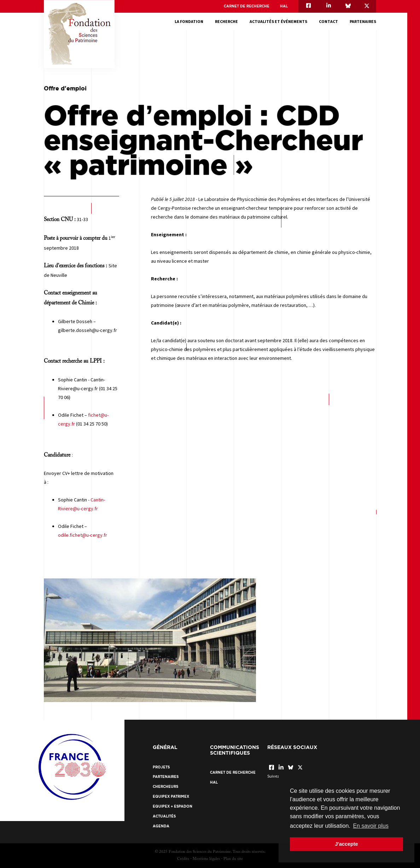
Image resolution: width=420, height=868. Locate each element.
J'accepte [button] (346, 844)
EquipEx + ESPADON (173, 806)
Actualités (164, 816)
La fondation (189, 21)
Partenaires (363, 21)
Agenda (161, 826)
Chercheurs (165, 787)
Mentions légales (206, 859)
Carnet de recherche (247, 6)
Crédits (183, 859)
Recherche (226, 21)
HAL (284, 6)
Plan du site (233, 859)
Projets (161, 767)
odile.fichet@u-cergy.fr (83, 535)
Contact (328, 21)
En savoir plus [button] (371, 826)
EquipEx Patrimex (171, 796)
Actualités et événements (278, 21)
